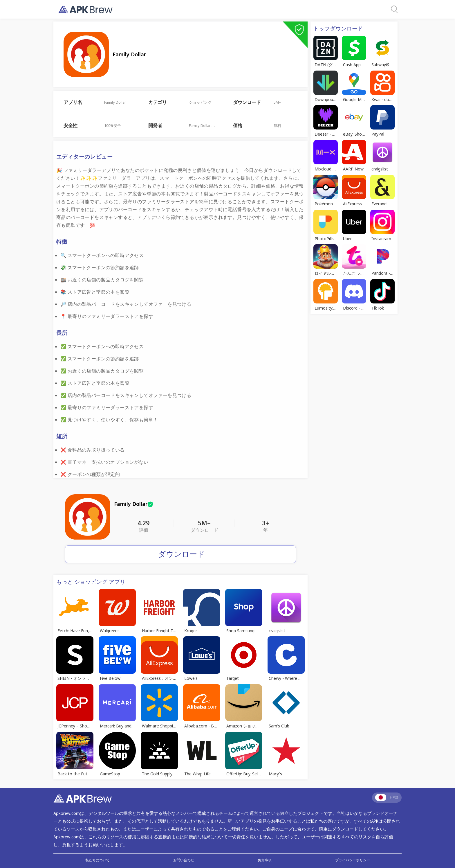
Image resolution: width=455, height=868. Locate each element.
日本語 (387, 797)
